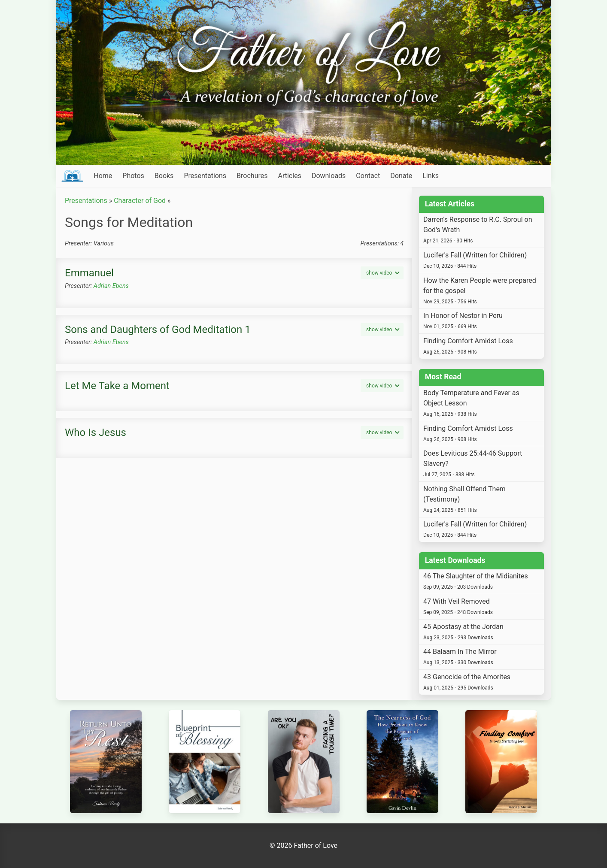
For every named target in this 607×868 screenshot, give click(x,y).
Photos (133, 176)
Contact (368, 176)
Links (431, 176)
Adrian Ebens (111, 286)
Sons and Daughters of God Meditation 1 (158, 330)
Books (164, 176)
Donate (401, 176)
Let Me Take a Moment (117, 386)
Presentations (205, 176)
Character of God (140, 201)
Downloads (329, 176)
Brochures (252, 176)
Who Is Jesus (96, 432)
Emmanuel (89, 273)
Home (103, 176)
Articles (289, 176)
